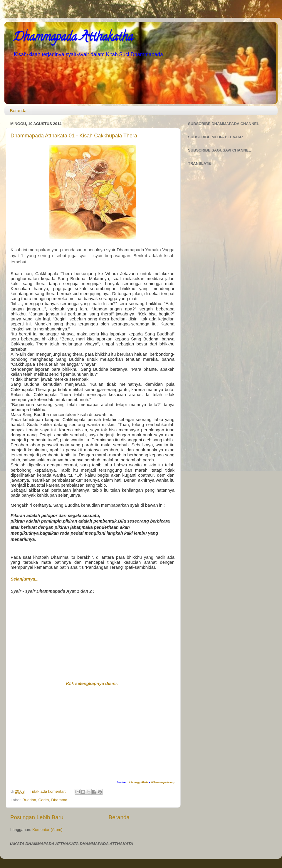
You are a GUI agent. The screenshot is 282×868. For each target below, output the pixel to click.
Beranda (18, 110)
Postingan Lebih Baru (37, 817)
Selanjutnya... (25, 579)
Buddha (30, 800)
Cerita (44, 800)
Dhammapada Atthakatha (73, 38)
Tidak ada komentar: (48, 791)
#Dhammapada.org (163, 782)
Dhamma (59, 800)
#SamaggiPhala (139, 782)
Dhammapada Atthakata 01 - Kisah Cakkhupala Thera (74, 136)
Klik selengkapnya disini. (92, 684)
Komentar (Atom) (47, 830)
